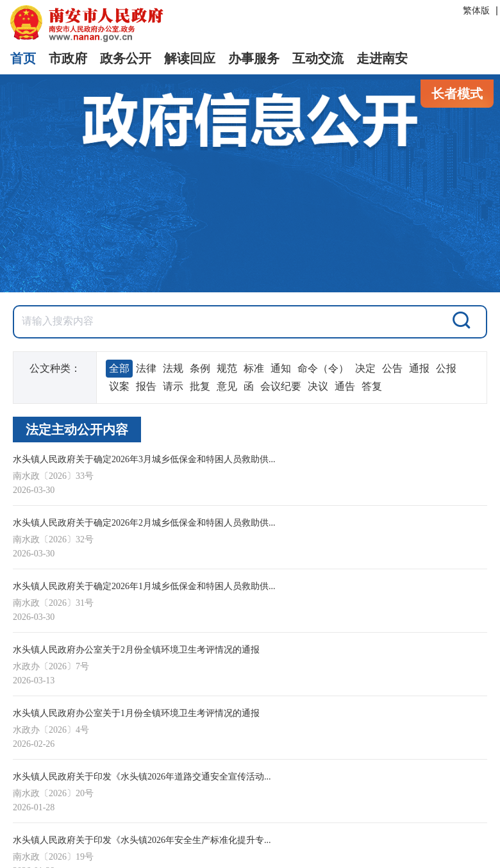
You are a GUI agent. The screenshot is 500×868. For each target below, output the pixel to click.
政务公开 (126, 58)
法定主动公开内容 (77, 430)
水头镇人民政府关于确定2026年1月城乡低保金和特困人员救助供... (144, 586)
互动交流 (318, 58)
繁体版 (476, 11)
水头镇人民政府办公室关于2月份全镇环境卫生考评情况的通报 (136, 650)
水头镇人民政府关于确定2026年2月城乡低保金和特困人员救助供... (144, 523)
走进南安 (382, 58)
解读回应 (190, 58)
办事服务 (254, 58)
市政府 (68, 58)
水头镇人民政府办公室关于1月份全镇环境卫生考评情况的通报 (136, 713)
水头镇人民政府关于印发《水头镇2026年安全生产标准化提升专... (142, 840)
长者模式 (457, 94)
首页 (23, 58)
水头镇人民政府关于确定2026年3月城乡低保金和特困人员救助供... (144, 459)
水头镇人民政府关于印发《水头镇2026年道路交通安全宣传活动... (142, 777)
